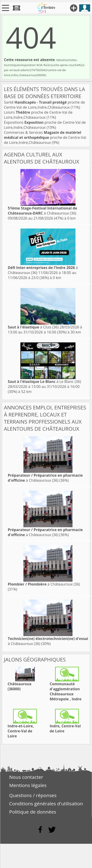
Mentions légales (28, 785)
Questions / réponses (33, 795)
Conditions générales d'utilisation (46, 804)
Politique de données (33, 812)
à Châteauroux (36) (42, 211)
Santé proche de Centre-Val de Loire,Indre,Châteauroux (44, 105)
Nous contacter (26, 777)
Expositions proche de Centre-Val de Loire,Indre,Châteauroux (45, 125)
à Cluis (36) (33, 327)
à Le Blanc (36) (44, 382)
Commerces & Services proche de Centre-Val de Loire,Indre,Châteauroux (45, 137)
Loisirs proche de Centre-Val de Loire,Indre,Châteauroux (38, 115)
